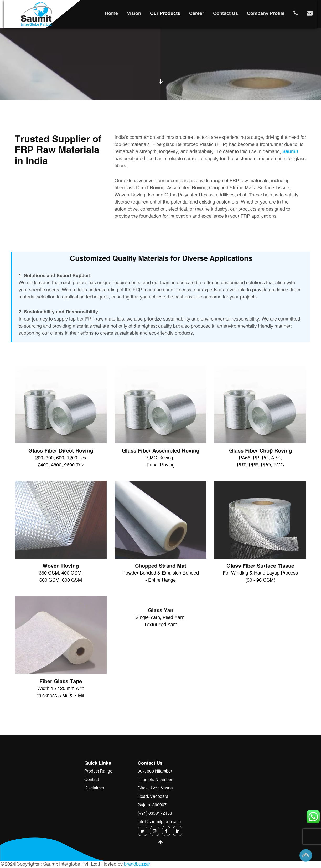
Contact (92, 780)
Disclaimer (94, 788)
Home (111, 14)
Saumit (290, 152)
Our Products (165, 14)
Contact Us (226, 14)
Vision (134, 14)
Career (197, 14)
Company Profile (266, 14)
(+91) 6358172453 (155, 813)
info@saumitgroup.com (159, 822)
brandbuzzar (137, 864)
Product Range (98, 771)
